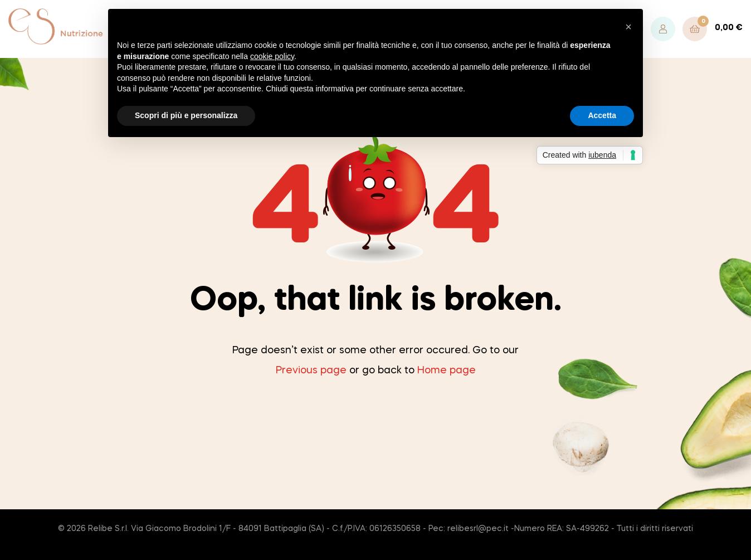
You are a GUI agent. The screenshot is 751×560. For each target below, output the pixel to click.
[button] (628, 27)
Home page (447, 371)
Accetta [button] (602, 115)
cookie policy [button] (272, 56)
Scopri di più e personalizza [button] (186, 115)
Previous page (311, 371)
